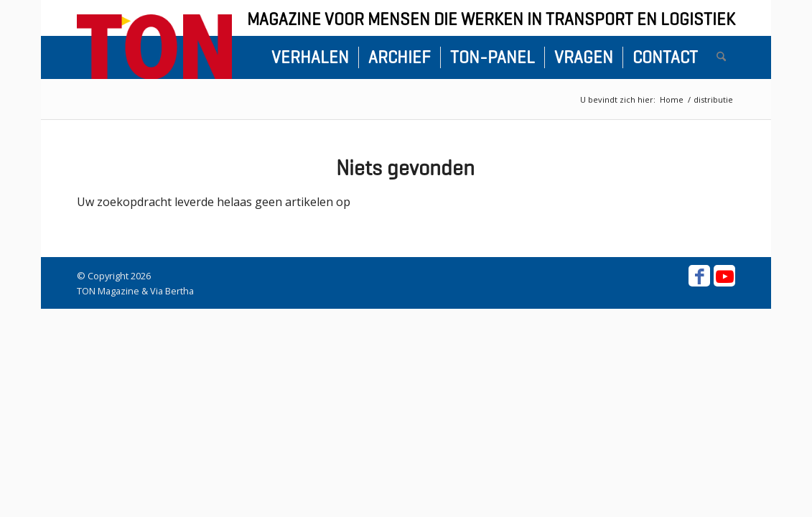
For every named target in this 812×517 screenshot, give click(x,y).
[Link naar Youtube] (724, 276)
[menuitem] (310, 57)
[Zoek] (721, 57)
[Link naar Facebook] (699, 276)
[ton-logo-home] (154, 47)
